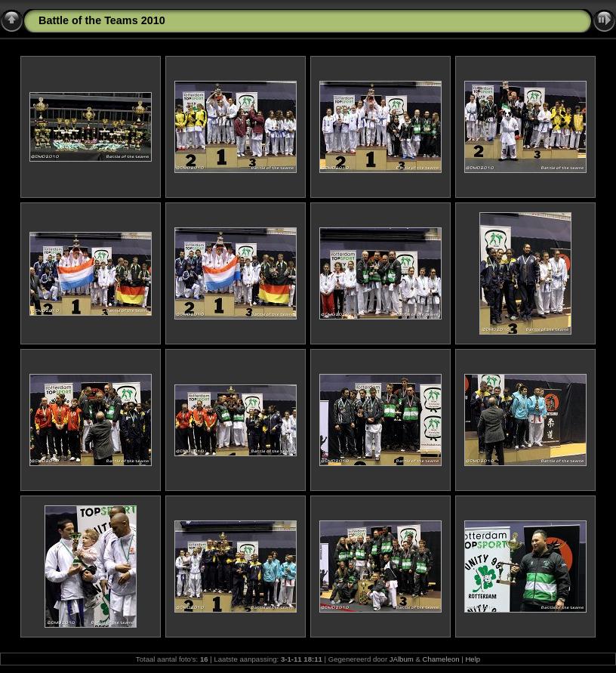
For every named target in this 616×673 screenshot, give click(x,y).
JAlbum (402, 659)
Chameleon (441, 659)
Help (473, 659)
